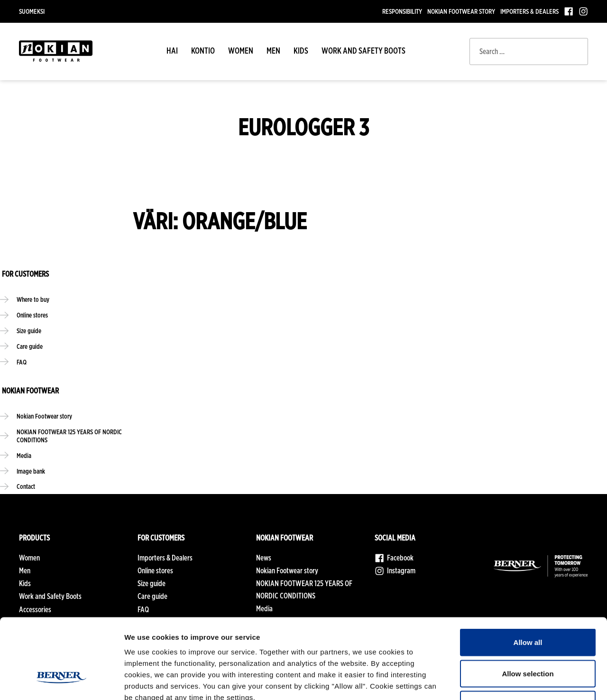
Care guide (30, 347)
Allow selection (528, 607)
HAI (172, 51)
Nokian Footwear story (461, 11)
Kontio (203, 51)
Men (273, 51)
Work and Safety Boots (363, 51)
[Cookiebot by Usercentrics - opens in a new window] (61, 681)
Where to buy (33, 300)
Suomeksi (32, 11)
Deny (528, 638)
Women (241, 51)
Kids (301, 51)
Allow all (528, 575)
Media (24, 458)
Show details (498, 681)
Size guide (29, 331)
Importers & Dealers (529, 11)
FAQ (22, 363)
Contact (26, 490)
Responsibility (402, 11)
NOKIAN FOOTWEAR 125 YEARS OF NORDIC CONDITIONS (70, 438)
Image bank (31, 474)
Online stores (33, 315)
